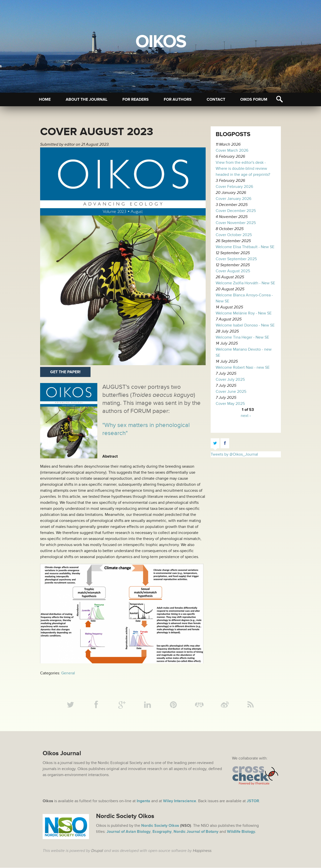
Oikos (161, 42)
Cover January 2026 (233, 199)
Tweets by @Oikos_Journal (234, 454)
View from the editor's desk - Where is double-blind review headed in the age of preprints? (243, 169)
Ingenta (143, 801)
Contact (216, 99)
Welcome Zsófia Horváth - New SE (245, 283)
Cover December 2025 (236, 211)
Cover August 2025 (233, 271)
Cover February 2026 (234, 187)
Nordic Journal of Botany (196, 832)
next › (246, 416)
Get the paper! (65, 372)
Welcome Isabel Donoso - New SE (245, 325)
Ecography (162, 832)
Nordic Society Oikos (160, 826)
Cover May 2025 (230, 404)
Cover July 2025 (230, 379)
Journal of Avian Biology (129, 832)
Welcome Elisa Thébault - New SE (245, 247)
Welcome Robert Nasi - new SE (243, 367)
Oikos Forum (254, 99)
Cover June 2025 (231, 392)
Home (45, 99)
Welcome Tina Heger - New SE (242, 337)
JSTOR (253, 801)
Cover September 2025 (236, 259)
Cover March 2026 (232, 150)
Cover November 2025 (236, 223)
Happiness (202, 851)
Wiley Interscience (180, 801)
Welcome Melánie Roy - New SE (244, 313)
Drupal (97, 851)
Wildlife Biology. (241, 832)
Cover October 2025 (234, 235)
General (68, 673)
